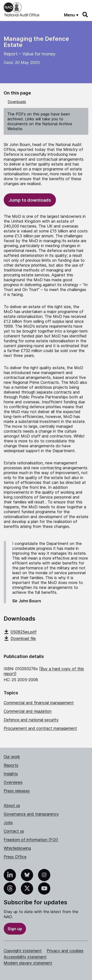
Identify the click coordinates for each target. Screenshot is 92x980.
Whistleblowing (17, 848)
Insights (11, 774)
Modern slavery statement (28, 963)
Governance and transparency (31, 814)
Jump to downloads (30, 200)
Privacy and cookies (65, 951)
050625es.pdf (20, 632)
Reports (11, 765)
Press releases (17, 791)
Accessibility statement (25, 957)
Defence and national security (31, 720)
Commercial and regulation (28, 711)
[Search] (85, 15)
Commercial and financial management (39, 703)
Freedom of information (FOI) (31, 840)
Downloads (17, 102)
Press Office (15, 857)
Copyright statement (23, 951)
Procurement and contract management (40, 728)
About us (12, 805)
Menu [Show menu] (69, 15)
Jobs (8, 823)
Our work (12, 757)
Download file (20, 638)
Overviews (13, 782)
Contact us (14, 831)
